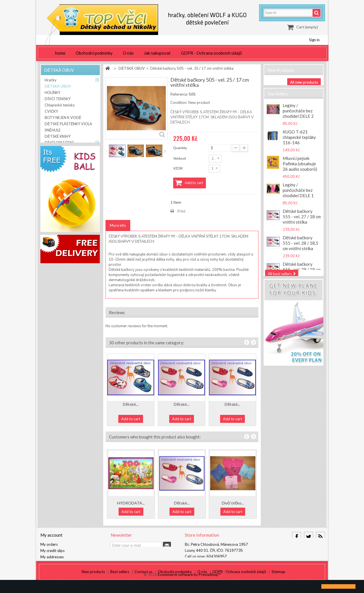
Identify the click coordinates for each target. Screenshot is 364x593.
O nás (128, 53)
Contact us (144, 578)
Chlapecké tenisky (60, 106)
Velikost (180, 158)
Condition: (179, 103)
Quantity (180, 148)
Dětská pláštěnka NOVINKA (299, 353)
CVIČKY (51, 112)
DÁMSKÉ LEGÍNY (59, 162)
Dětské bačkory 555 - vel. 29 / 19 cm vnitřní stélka (302, 276)
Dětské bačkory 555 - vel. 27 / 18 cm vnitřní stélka (302, 223)
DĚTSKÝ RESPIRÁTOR (63, 175)
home (60, 53)
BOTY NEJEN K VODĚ (63, 119)
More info (118, 225)
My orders (49, 544)
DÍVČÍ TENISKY (58, 100)
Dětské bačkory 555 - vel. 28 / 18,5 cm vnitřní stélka (300, 250)
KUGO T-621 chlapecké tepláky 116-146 (299, 144)
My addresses (52, 557)
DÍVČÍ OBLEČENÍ (59, 144)
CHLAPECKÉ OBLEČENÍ (64, 150)
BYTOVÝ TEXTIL (59, 169)
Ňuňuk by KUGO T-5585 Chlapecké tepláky (300, 329)
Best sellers (120, 578)
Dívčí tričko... (233, 503)
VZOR (178, 168)
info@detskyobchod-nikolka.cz (221, 563)
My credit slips (52, 551)
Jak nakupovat (157, 53)
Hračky (51, 81)
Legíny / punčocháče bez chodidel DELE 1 (298, 197)
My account (51, 535)
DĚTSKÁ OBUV (58, 87)
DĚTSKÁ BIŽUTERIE (62, 156)
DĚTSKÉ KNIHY (58, 137)
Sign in (314, 40)
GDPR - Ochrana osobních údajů (211, 53)
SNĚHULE (53, 131)
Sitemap (278, 578)
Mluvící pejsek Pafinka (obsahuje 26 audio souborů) (300, 170)
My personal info (54, 563)
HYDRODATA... (131, 503)
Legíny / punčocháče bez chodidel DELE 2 (298, 118)
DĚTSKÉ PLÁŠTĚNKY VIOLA (68, 125)
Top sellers (278, 99)
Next (165, 151)
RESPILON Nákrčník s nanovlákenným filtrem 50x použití (302, 303)
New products (281, 70)
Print (181, 211)
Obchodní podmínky (94, 53)
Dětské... (131, 404)
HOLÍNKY (52, 94)
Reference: (179, 94)
